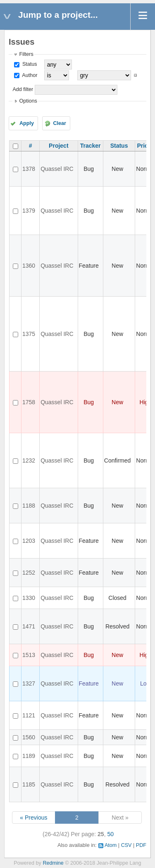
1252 (29, 573)
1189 (29, 756)
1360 (29, 266)
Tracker (91, 146)
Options (28, 101)
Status (29, 64)
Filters (26, 54)
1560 (29, 737)
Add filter (23, 89)
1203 (29, 541)
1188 (29, 506)
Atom (111, 845)
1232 (29, 460)
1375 (29, 334)
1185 (29, 784)
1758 (29, 402)
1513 (29, 655)
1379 (29, 211)
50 (110, 834)
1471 (29, 626)
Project (58, 146)
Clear (60, 123)
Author (29, 75)
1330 (29, 598)
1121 (29, 715)
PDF (141, 845)
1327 (29, 683)
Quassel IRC (57, 169)
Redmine (53, 863)
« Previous (33, 818)
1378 (29, 169)
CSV (126, 845)
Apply (27, 123)
